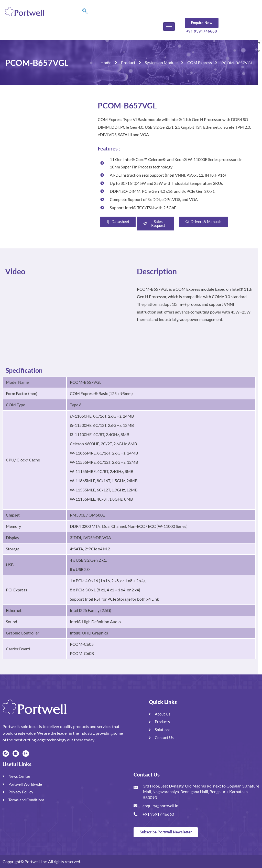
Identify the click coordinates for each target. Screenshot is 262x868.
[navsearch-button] (85, 12)
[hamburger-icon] (169, 27)
